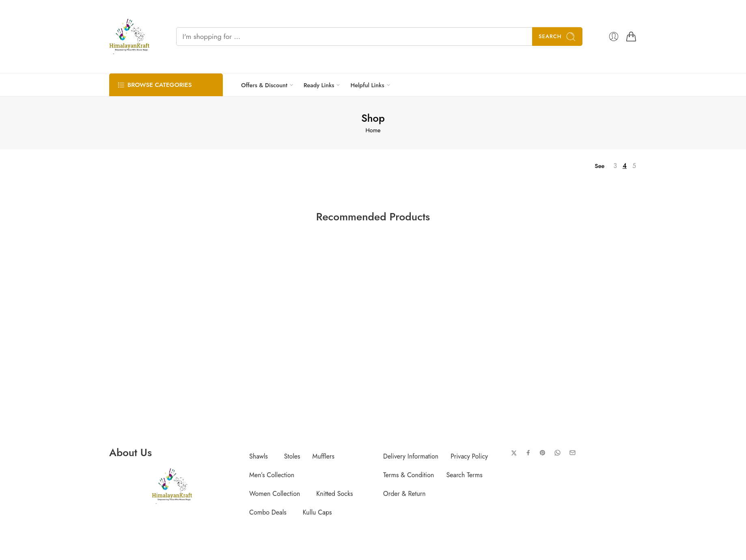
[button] (261, 457)
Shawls (259, 456)
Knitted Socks (334, 494)
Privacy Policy (469, 456)
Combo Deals (268, 512)
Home (373, 130)
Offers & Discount (264, 85)
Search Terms (464, 475)
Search (557, 37)
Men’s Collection (272, 475)
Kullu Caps (317, 512)
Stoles (292, 456)
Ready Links (319, 85)
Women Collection (275, 494)
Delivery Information (411, 456)
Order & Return (404, 494)
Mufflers (323, 456)
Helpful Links (367, 85)
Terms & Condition (409, 475)
